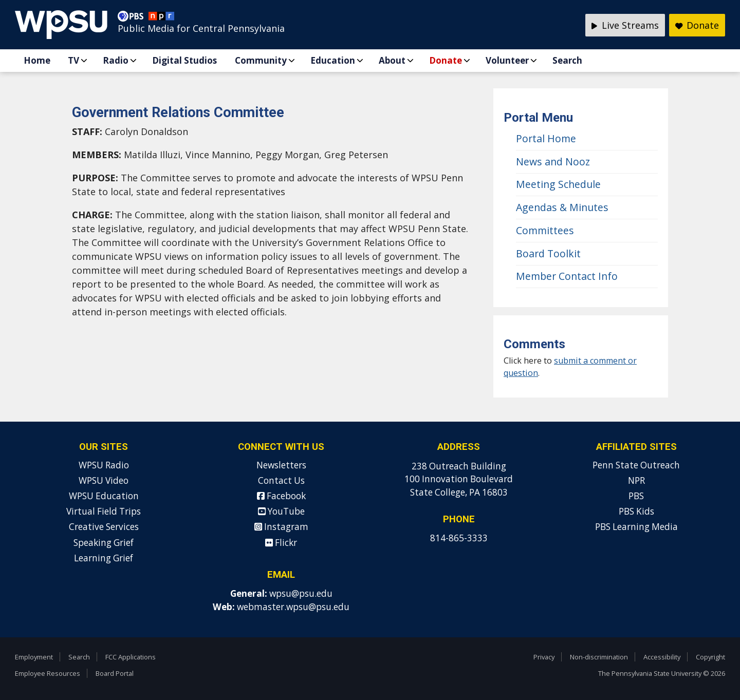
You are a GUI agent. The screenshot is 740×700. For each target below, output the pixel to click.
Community (261, 60)
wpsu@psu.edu (301, 593)
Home (37, 60)
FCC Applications (131, 657)
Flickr (281, 543)
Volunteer (507, 60)
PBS (636, 496)
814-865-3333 (459, 538)
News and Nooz (553, 162)
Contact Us (281, 480)
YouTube (281, 511)
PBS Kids (636, 511)
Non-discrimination (599, 657)
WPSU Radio (104, 465)
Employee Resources (48, 673)
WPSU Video (104, 480)
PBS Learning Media (636, 527)
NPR (636, 480)
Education (333, 60)
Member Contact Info (567, 276)
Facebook (281, 496)
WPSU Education (104, 496)
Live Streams (625, 25)
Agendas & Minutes (562, 207)
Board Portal (115, 673)
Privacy (544, 657)
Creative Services (104, 527)
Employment (34, 657)
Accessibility (662, 657)
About (392, 60)
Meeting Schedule (558, 184)
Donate (446, 60)
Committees (545, 230)
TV (73, 60)
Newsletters (281, 465)
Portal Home (546, 138)
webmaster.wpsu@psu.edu (293, 607)
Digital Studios (184, 60)
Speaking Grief (104, 543)
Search (567, 60)
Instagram (281, 527)
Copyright (710, 657)
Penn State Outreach (636, 465)
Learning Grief (104, 558)
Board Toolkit (548, 253)
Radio (116, 60)
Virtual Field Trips (104, 511)
